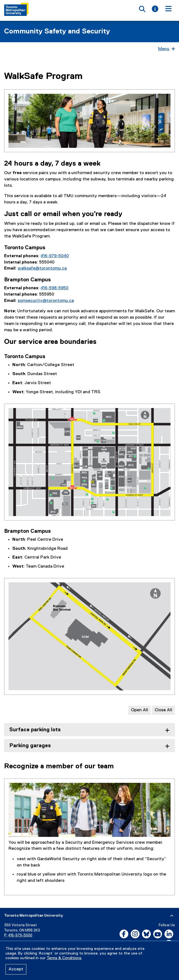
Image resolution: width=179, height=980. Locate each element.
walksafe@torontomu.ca (42, 268)
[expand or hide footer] (172, 916)
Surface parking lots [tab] (35, 730)
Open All (140, 710)
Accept (16, 969)
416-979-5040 (55, 256)
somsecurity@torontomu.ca (46, 301)
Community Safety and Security (57, 32)
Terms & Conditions (64, 958)
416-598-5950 (55, 288)
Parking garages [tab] (30, 746)
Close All (163, 710)
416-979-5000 (20, 935)
